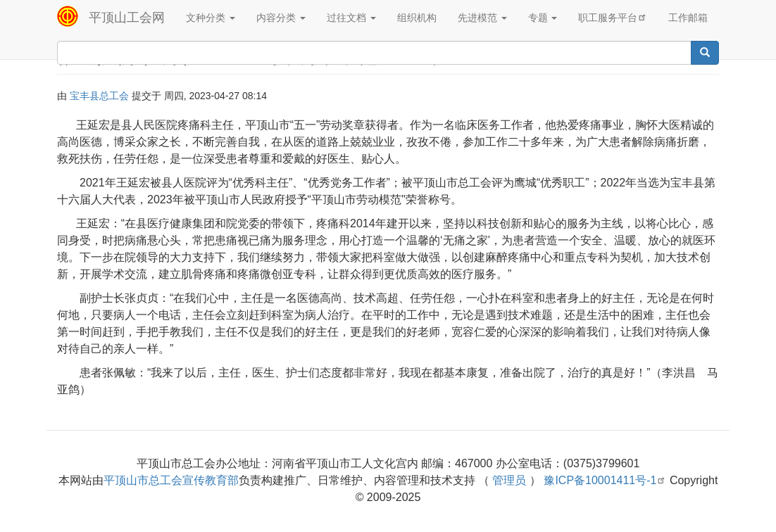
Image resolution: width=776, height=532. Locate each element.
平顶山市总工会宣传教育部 (171, 480)
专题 (543, 18)
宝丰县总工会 (99, 96)
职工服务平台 (613, 17)
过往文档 (351, 18)
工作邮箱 (688, 18)
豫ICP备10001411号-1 (605, 480)
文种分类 (211, 18)
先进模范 (482, 18)
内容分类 (281, 18)
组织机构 (417, 18)
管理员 (509, 480)
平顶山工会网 (127, 18)
